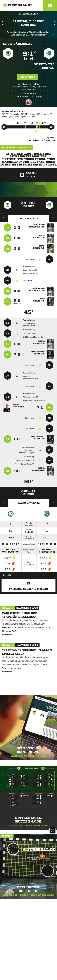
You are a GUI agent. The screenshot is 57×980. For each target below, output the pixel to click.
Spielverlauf (29, 218)
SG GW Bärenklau (18, 44)
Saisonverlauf (53, 502)
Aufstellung (53, 218)
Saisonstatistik (29, 503)
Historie (4, 502)
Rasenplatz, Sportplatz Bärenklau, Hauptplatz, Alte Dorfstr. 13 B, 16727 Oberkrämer (31, 33)
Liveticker (28, 77)
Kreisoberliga (37, 14)
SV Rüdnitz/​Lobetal (44, 66)
